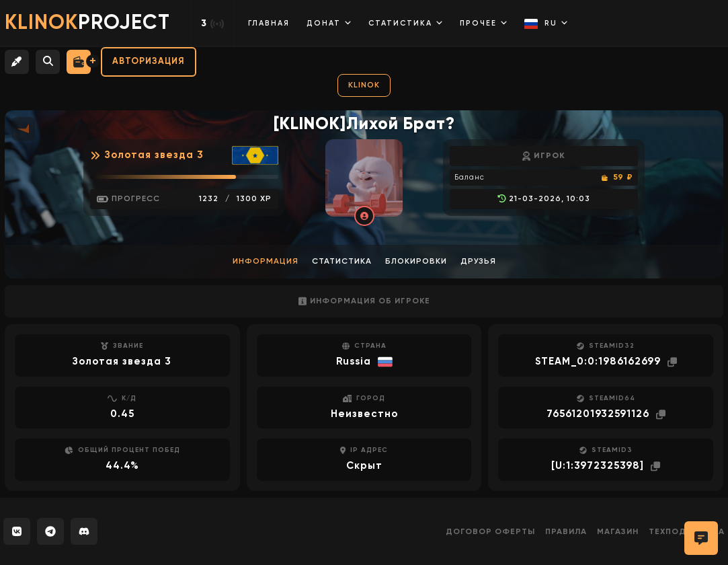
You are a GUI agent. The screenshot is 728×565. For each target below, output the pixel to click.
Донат (329, 23)
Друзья (478, 262)
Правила (566, 532)
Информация (266, 262)
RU (546, 24)
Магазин (618, 532)
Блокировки (416, 262)
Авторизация (149, 62)
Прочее (484, 23)
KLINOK (364, 85)
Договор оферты (490, 532)
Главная (269, 23)
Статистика (406, 23)
